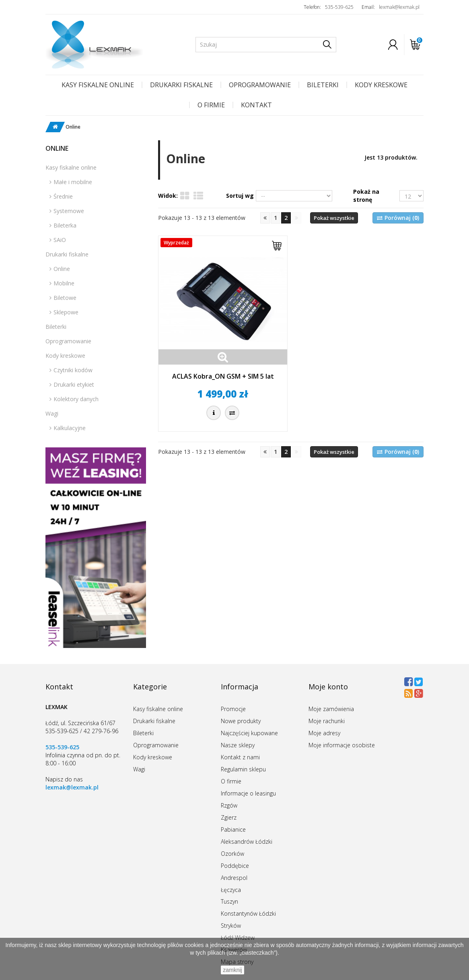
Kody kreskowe (381, 85)
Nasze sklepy (238, 745)
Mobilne (64, 283)
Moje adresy (324, 733)
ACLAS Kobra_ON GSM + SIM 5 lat (223, 376)
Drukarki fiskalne (181, 85)
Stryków (231, 926)
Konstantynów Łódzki (248, 913)
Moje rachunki (327, 721)
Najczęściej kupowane (249, 733)
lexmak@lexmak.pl (399, 7)
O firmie (211, 105)
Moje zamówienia (331, 709)
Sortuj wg (240, 196)
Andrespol (234, 878)
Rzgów (229, 805)
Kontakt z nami (240, 757)
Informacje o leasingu (248, 793)
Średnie (63, 196)
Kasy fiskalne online (98, 85)
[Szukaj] (327, 45)
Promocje (233, 709)
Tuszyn (229, 901)
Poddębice (235, 866)
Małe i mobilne (73, 182)
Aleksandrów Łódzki (247, 842)
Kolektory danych (76, 399)
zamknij (232, 970)
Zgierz (229, 817)
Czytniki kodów (73, 370)
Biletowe (65, 298)
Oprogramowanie (260, 85)
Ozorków (232, 854)
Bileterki (323, 85)
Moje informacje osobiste (342, 745)
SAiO (60, 240)
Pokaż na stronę (366, 196)
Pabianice (233, 829)
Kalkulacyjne (70, 428)
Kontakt (256, 105)
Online (62, 269)
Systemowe (69, 211)
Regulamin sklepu (243, 769)
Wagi (52, 413)
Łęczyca (231, 890)
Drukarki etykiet (74, 384)
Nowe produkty (241, 721)
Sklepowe (66, 312)
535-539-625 (339, 7)
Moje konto (328, 687)
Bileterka (65, 225)
